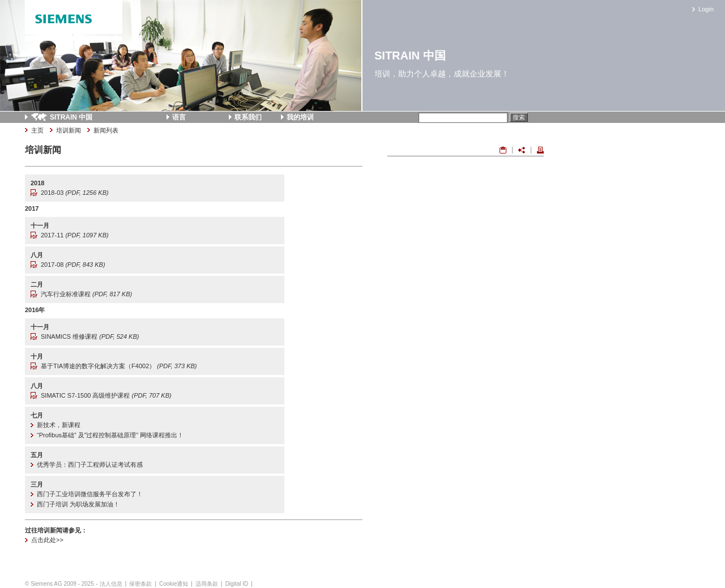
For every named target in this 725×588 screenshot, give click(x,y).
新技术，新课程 (59, 425)
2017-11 (75, 235)
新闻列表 (106, 130)
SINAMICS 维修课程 (90, 336)
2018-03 (75, 193)
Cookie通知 (174, 584)
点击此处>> (47, 540)
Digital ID (237, 584)
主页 (37, 130)
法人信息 (111, 584)
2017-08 (73, 265)
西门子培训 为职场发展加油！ (78, 504)
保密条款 (140, 584)
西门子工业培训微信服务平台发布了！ (90, 494)
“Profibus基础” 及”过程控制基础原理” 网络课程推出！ (110, 435)
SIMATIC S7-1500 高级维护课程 (106, 395)
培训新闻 (69, 130)
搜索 (519, 117)
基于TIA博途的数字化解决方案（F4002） (119, 366)
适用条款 (207, 584)
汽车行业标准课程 (86, 294)
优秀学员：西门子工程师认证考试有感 (90, 465)
